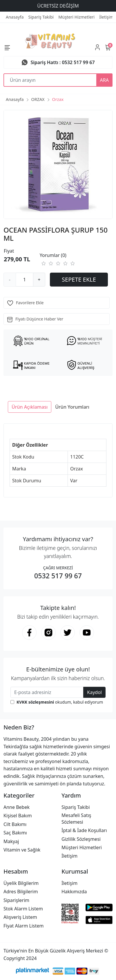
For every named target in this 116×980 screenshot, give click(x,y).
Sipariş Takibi (76, 807)
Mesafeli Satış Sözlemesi (76, 818)
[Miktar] (25, 280)
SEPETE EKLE (79, 279)
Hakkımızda (74, 892)
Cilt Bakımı (15, 824)
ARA (104, 80)
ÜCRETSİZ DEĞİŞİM (58, 6)
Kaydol (94, 692)
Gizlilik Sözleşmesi (81, 839)
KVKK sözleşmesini (35, 702)
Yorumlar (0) (53, 255)
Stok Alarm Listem (23, 909)
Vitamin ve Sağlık (22, 850)
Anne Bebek (17, 807)
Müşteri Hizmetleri (82, 847)
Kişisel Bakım (18, 816)
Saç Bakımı (15, 833)
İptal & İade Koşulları (84, 830)
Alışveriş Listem (20, 917)
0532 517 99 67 (58, 576)
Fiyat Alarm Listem (24, 926)
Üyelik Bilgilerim (21, 883)
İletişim (69, 856)
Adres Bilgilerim (21, 892)
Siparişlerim (16, 900)
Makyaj (11, 841)
